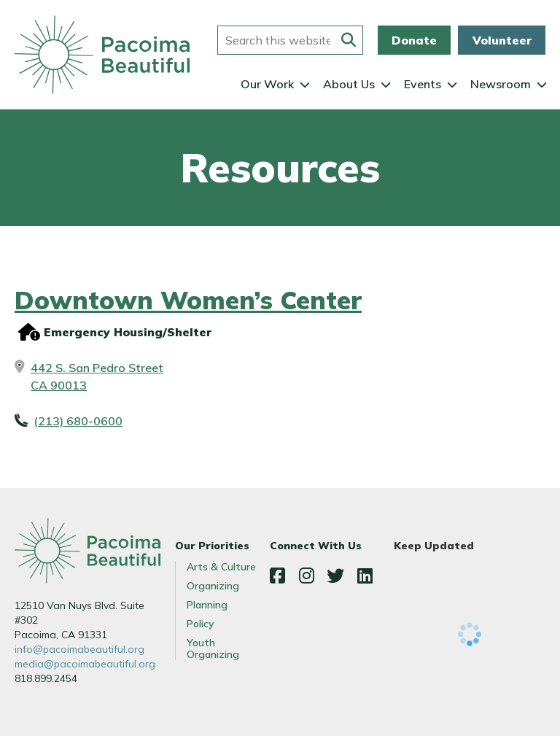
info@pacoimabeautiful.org (79, 649)
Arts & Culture (221, 567)
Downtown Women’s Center (188, 300)
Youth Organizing (213, 648)
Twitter (335, 576)
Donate (414, 40)
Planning (207, 605)
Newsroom (501, 84)
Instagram (306, 576)
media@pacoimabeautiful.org (85, 664)
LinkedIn (365, 576)
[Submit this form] (349, 40)
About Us (349, 84)
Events (423, 84)
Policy (201, 624)
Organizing (213, 586)
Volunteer (502, 40)
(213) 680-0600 (78, 421)
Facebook (277, 576)
